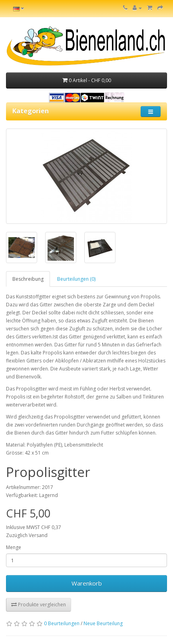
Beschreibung (28, 279)
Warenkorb (87, 583)
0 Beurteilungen (62, 623)
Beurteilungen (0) (76, 279)
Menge (14, 547)
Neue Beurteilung (103, 623)
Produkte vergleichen (39, 605)
